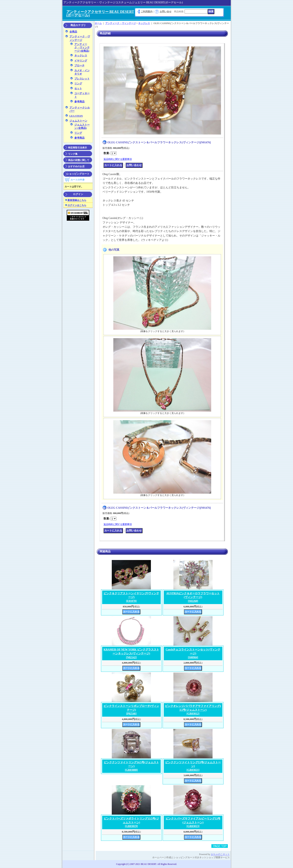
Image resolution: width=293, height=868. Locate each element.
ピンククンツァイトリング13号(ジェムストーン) (193, 766)
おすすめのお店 (76, 166)
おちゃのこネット (220, 854)
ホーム (98, 23)
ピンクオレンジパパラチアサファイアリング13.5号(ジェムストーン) (193, 710)
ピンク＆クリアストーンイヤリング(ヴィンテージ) (131, 597)
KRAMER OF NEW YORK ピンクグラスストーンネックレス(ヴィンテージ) (131, 653)
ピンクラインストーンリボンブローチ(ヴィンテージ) (131, 710)
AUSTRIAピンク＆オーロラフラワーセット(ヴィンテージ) (193, 597)
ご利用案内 (147, 12)
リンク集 (73, 154)
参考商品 (79, 102)
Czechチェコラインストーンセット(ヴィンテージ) (193, 653)
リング (78, 84)
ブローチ (79, 65)
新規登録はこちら (77, 200)
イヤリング (81, 61)
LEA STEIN (76, 116)
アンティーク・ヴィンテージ (121, 23)
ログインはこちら (77, 205)
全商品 (73, 32)
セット (78, 88)
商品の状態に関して (79, 160)
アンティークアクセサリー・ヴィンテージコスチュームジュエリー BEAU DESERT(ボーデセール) (123, 2)
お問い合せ (166, 12)
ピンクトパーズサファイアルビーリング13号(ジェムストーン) (193, 822)
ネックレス (81, 56)
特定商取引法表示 (78, 148)
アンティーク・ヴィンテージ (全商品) (82, 47)
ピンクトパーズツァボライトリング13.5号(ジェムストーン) (131, 822)
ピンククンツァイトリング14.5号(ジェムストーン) (131, 766)
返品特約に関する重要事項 (118, 159)
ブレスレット (82, 79)
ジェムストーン (78, 121)
